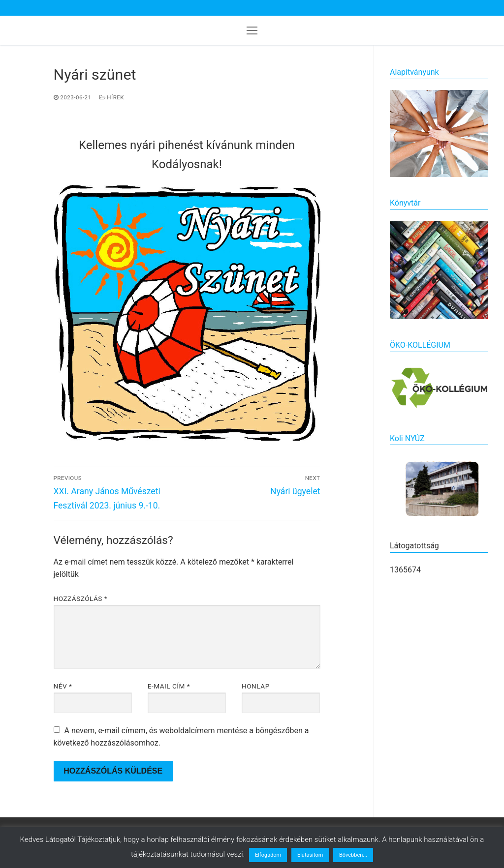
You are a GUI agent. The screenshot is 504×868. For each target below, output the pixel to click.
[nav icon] (252, 30)
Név (63, 686)
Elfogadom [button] (268, 855)
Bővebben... (353, 855)
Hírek (112, 97)
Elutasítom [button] (310, 855)
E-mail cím (169, 686)
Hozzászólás (81, 599)
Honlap (256, 686)
